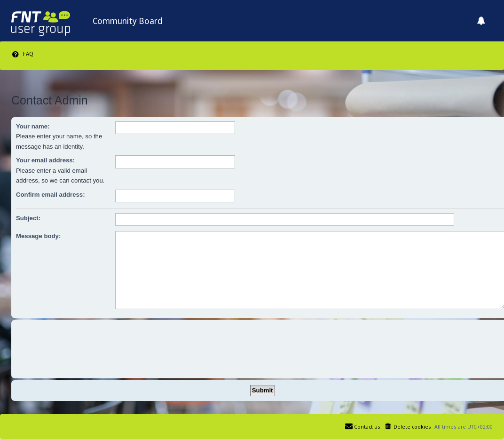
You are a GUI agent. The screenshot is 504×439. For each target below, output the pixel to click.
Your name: (33, 126)
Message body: (38, 236)
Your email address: (45, 160)
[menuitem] (22, 54)
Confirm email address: (51, 195)
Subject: (28, 218)
